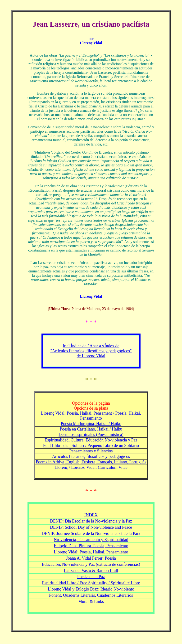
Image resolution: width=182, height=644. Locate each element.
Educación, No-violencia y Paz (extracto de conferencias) (91, 564)
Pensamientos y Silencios (91, 451)
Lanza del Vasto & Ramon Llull (91, 571)
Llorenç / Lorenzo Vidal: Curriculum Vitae (91, 467)
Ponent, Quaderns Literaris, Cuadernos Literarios (91, 595)
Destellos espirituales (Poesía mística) (91, 435)
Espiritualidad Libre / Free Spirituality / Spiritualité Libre (91, 583)
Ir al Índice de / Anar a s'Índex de (91, 346)
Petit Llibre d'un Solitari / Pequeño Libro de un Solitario (91, 445)
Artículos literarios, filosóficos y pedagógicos (91, 456)
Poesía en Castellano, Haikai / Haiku (91, 429)
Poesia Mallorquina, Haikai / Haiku (91, 424)
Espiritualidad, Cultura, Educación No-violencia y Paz (91, 440)
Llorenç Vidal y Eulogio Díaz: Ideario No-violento (91, 589)
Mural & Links (91, 601)
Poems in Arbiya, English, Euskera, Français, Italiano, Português (91, 462)
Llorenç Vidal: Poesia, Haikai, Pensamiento (91, 552)
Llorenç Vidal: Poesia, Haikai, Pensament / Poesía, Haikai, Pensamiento (91, 416)
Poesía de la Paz (91, 577)
